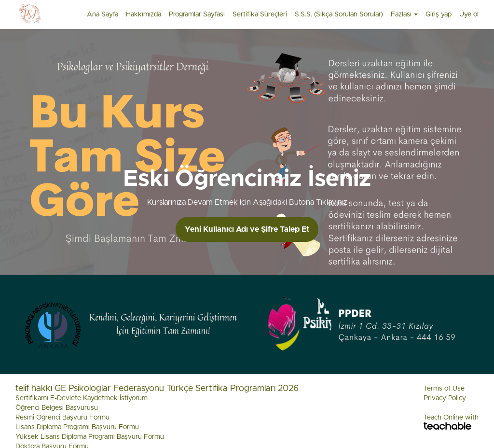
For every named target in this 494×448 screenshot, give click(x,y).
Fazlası (404, 14)
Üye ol (469, 14)
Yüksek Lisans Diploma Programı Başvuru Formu (90, 437)
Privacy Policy (445, 398)
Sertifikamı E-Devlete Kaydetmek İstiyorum (82, 398)
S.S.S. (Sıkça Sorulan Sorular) (339, 14)
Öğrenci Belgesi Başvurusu (57, 408)
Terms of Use (444, 389)
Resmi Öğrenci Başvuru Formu (62, 418)
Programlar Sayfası (197, 14)
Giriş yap (439, 14)
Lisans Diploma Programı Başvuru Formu (77, 427)
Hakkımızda (144, 14)
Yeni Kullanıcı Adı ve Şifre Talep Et (247, 229)
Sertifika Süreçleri (260, 14)
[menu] (279, 14)
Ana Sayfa (103, 14)
